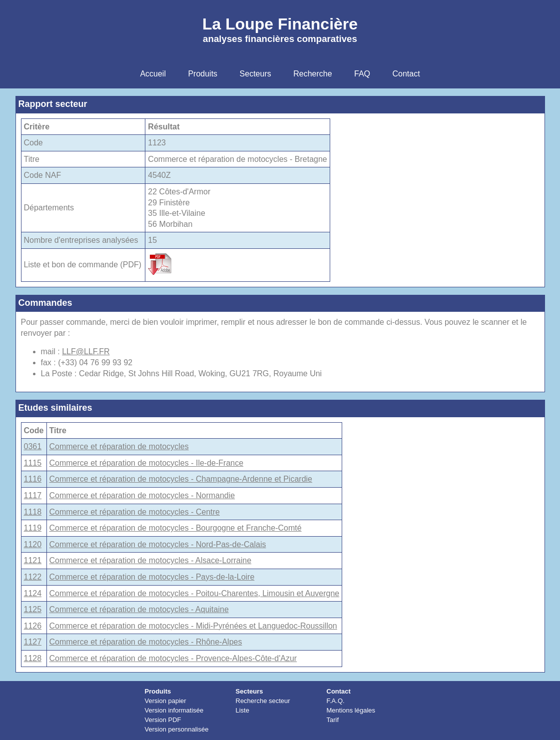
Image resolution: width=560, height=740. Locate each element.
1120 (33, 544)
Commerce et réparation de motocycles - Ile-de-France (147, 463)
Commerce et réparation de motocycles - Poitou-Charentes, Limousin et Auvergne (195, 593)
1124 (33, 593)
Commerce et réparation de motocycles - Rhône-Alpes (146, 642)
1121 (33, 560)
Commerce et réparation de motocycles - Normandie (142, 495)
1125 (33, 609)
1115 (33, 463)
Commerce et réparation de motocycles (119, 446)
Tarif (333, 720)
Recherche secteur (263, 701)
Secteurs (250, 691)
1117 (33, 495)
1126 (33, 626)
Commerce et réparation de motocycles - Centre (135, 512)
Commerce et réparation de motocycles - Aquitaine (139, 609)
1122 (33, 577)
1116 (33, 479)
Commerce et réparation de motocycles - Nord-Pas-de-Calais (158, 544)
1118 (33, 512)
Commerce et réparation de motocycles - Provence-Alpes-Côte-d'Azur (173, 658)
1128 (33, 658)
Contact (339, 691)
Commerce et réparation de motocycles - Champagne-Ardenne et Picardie (181, 479)
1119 (33, 528)
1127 (33, 642)
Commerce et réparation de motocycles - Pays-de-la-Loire (152, 577)
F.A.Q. (336, 701)
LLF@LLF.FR (86, 352)
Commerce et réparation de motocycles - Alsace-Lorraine (151, 560)
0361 (33, 446)
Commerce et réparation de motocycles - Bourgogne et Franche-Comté (176, 528)
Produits (158, 691)
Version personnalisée (177, 729)
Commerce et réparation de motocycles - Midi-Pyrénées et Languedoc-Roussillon (193, 626)
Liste (243, 710)
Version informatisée (174, 710)
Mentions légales (351, 710)
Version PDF (163, 720)
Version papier (166, 701)
